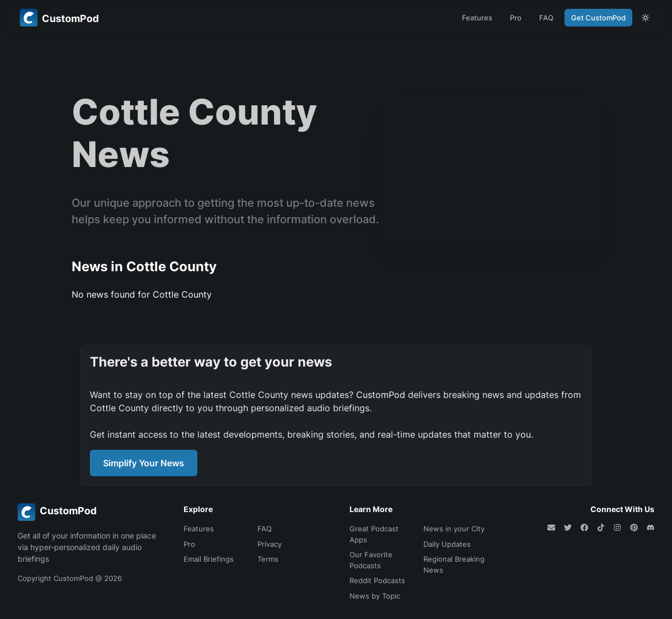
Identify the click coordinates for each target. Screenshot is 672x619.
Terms (268, 559)
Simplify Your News (144, 463)
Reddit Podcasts (377, 580)
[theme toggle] (646, 18)
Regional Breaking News (454, 564)
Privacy (270, 544)
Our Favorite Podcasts (371, 560)
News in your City (454, 529)
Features (477, 18)
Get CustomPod (598, 18)
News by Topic (375, 596)
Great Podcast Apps (374, 534)
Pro (516, 18)
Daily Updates (447, 544)
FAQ (546, 18)
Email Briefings (209, 559)
